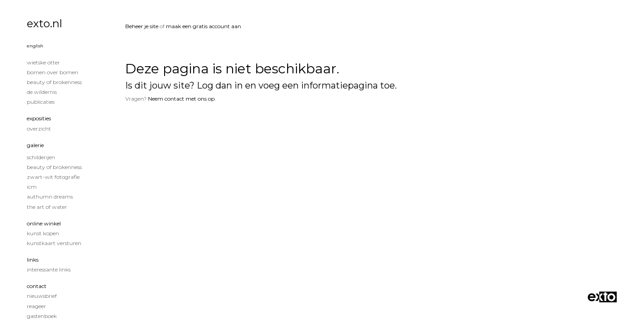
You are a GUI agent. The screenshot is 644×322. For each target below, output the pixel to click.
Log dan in (220, 85)
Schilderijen (41, 157)
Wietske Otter (43, 62)
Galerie (35, 145)
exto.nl (44, 23)
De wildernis (42, 92)
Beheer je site (142, 26)
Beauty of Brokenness (54, 82)
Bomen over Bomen (53, 72)
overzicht (39, 129)
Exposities (39, 118)
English (35, 46)
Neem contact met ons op (181, 99)
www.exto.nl (208, 129)
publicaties (41, 102)
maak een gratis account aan (203, 26)
